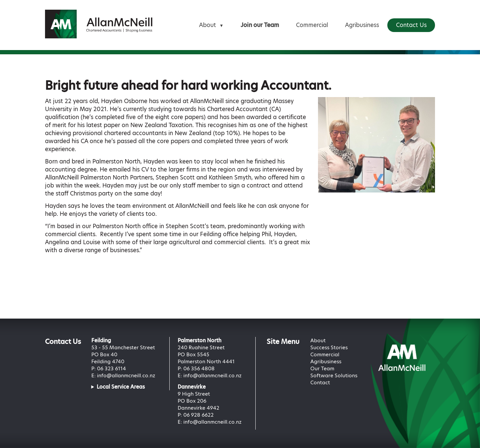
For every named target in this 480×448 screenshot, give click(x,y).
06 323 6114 (111, 368)
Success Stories (329, 347)
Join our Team (260, 25)
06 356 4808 (199, 368)
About (211, 25)
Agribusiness (362, 25)
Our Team (322, 368)
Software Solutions (334, 375)
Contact (320, 382)
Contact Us (411, 25)
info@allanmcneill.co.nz (126, 375)
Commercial (312, 25)
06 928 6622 (198, 415)
